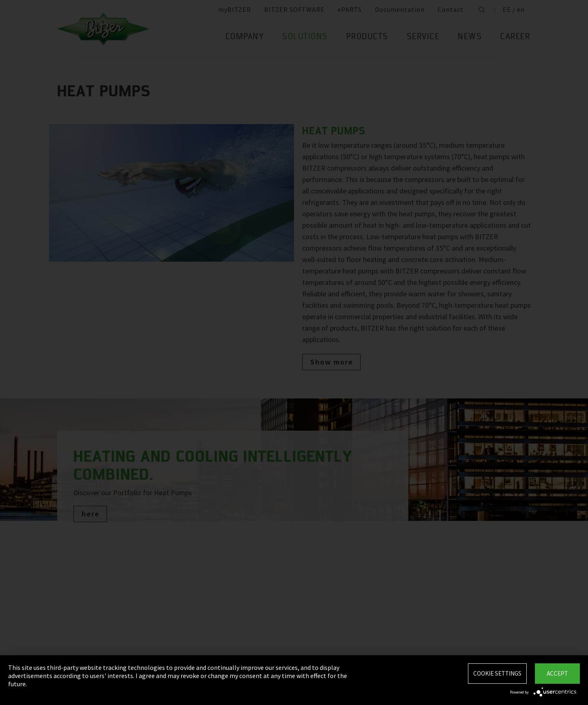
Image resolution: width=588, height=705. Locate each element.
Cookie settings (497, 673)
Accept (557, 673)
